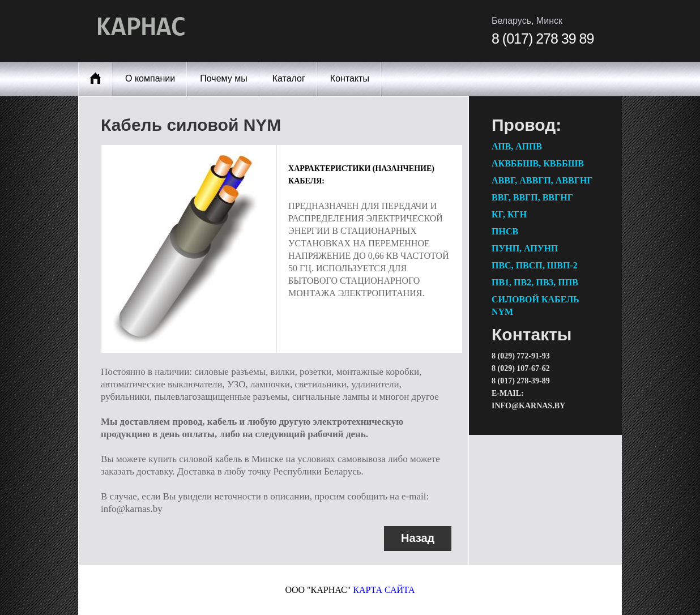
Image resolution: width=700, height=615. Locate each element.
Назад (418, 538)
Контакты (350, 78)
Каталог (289, 78)
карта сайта (384, 590)
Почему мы (223, 78)
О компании (150, 78)
